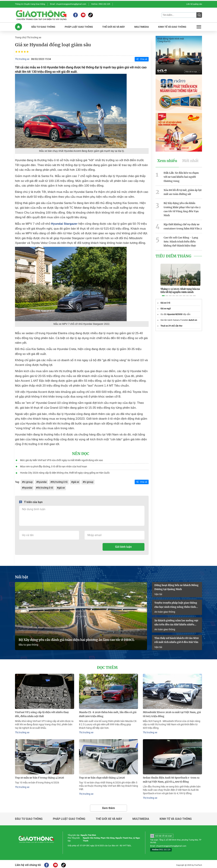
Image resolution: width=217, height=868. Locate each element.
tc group (28, 481)
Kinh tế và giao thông (176, 817)
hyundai (42, 481)
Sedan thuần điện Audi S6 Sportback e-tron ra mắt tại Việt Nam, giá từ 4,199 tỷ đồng (171, 778)
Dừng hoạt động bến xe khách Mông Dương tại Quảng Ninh (176, 586)
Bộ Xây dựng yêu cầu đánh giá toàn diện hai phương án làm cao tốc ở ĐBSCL (76, 638)
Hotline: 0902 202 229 (101, 4)
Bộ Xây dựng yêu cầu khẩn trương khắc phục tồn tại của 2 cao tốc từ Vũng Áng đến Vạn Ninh (182, 208)
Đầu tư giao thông (28, 643)
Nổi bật (22, 576)
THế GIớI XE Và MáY (114, 27)
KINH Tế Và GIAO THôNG (172, 27)
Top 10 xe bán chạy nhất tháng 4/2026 (102, 776)
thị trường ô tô (60, 481)
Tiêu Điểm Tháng (173, 254)
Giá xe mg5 (166, 305)
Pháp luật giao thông (69, 817)
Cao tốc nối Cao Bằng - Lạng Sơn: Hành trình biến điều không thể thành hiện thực (181, 240)
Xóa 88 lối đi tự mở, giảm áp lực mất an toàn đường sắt (183, 191)
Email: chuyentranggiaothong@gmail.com (68, 4)
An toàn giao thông (165, 610)
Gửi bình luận (123, 546)
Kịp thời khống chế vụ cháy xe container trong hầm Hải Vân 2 (183, 225)
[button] (163, 292)
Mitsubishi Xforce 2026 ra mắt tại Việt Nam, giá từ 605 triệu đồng (172, 712)
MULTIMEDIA (142, 27)
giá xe (76, 481)
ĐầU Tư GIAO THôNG (43, 27)
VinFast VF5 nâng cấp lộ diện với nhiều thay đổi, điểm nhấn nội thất (42, 712)
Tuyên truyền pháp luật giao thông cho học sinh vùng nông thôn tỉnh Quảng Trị (176, 604)
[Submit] (199, 15)
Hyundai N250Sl (175, 310)
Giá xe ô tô (165, 299)
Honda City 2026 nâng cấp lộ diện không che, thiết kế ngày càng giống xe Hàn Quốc (65, 472)
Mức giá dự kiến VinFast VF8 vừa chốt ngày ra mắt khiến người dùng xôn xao (61, 459)
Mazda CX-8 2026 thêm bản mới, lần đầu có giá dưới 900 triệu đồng (108, 712)
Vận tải (158, 593)
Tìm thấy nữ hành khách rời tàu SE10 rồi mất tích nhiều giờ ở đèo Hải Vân (177, 639)
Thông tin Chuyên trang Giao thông (30, 4)
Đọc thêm (107, 666)
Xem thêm (108, 806)
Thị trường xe (34, 37)
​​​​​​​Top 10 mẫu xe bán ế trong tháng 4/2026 (40, 776)
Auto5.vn (193, 316)
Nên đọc (81, 453)
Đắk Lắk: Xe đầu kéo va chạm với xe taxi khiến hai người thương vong (181, 176)
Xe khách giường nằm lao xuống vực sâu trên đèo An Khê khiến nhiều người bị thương (176, 621)
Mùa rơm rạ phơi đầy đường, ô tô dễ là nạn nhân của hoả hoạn (53, 466)
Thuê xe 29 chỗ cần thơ (171, 322)
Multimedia (141, 817)
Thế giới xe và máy (109, 817)
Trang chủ (20, 37)
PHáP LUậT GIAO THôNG (79, 27)
